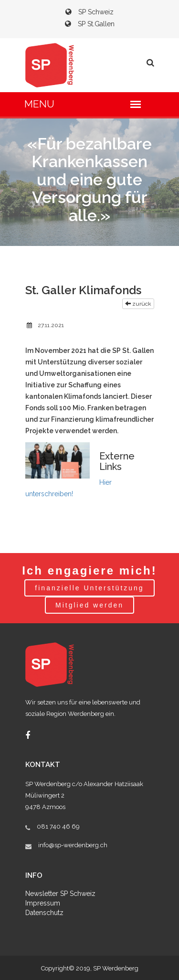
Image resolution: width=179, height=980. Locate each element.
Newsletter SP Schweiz (60, 894)
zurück (138, 304)
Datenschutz (44, 913)
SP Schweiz (89, 12)
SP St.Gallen (90, 24)
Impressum (43, 903)
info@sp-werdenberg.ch (73, 845)
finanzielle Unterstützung (89, 588)
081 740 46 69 (58, 826)
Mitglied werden (89, 605)
